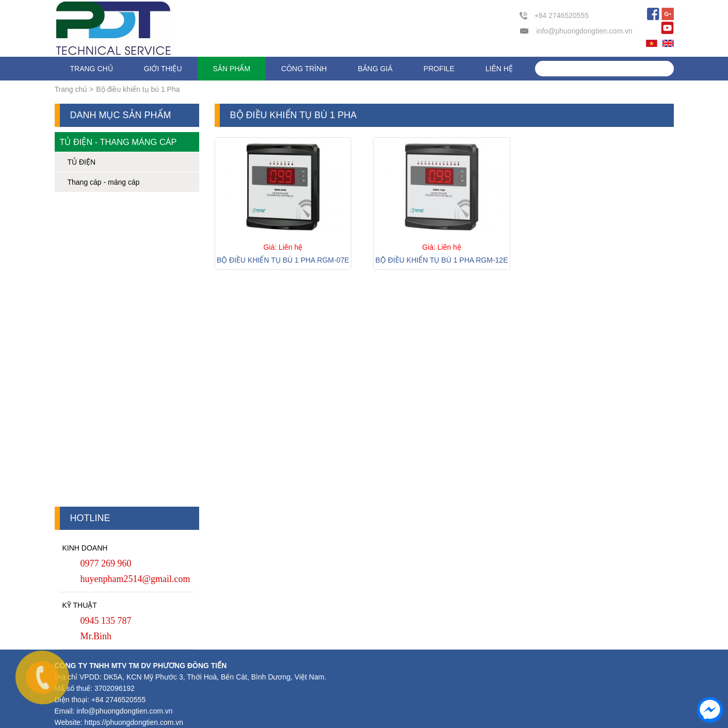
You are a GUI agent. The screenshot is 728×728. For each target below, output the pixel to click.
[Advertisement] (127, 352)
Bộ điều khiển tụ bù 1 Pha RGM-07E (283, 260)
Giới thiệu (163, 69)
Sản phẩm (232, 69)
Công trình (304, 69)
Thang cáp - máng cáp (104, 182)
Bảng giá (375, 69)
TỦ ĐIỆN (82, 162)
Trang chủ (92, 69)
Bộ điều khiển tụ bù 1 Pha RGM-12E (442, 260)
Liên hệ (499, 69)
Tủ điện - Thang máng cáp (118, 142)
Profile (439, 69)
